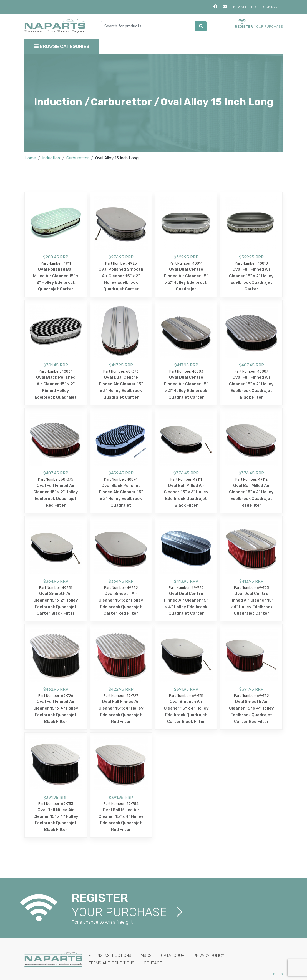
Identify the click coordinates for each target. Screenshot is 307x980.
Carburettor (78, 158)
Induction (51, 158)
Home (30, 158)
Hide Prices (274, 974)
